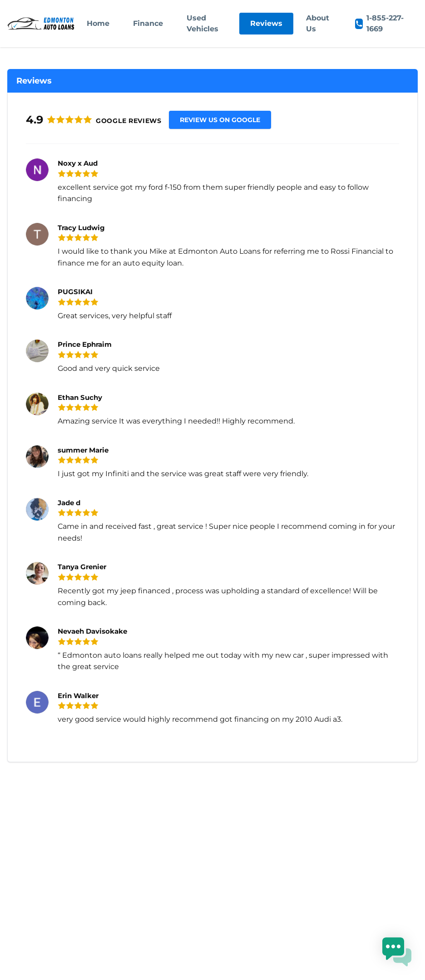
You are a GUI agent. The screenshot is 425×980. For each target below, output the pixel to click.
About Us (318, 23)
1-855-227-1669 (379, 23)
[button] (397, 952)
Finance (148, 23)
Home (98, 23)
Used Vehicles (203, 23)
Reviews (266, 23)
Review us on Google (220, 120)
